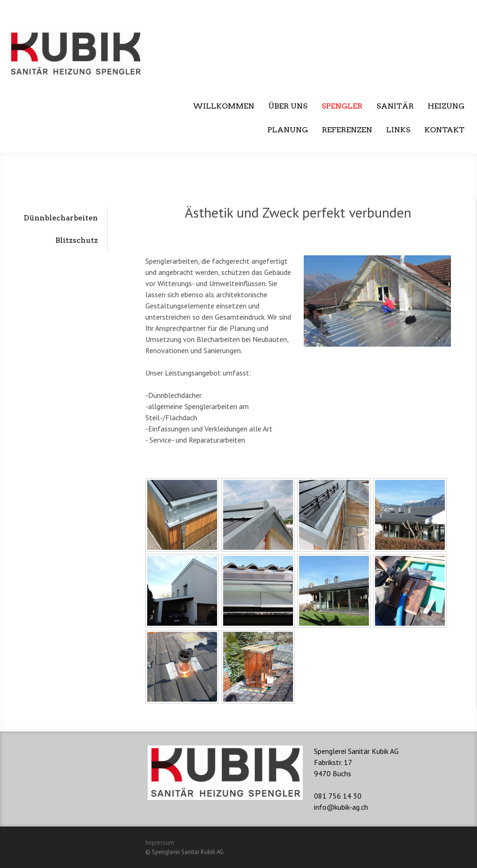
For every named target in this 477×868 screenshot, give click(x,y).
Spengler (342, 106)
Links (398, 130)
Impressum (160, 843)
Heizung (446, 106)
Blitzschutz (77, 240)
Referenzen (347, 130)
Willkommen (224, 106)
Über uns (288, 106)
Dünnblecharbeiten (61, 218)
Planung (288, 130)
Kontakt (444, 130)
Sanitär (395, 106)
